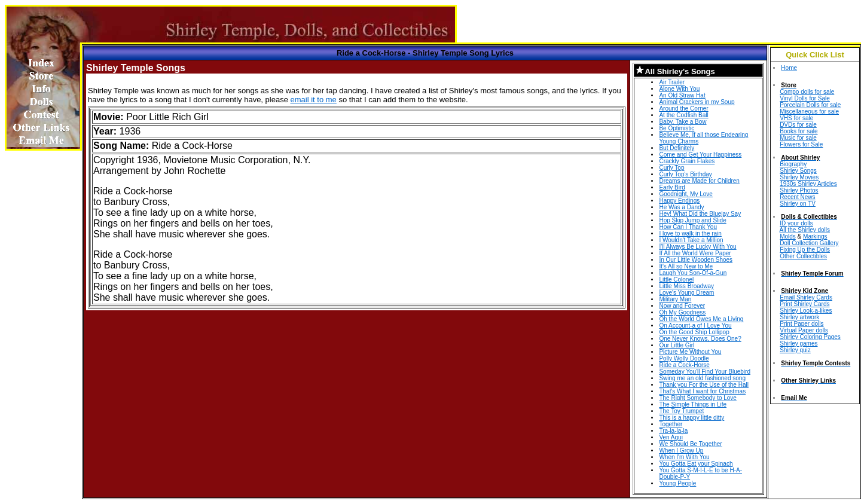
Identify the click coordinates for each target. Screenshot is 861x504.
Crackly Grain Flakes (687, 161)
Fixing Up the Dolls (805, 250)
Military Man (675, 299)
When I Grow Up (681, 450)
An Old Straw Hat (682, 95)
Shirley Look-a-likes (806, 311)
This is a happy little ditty (691, 418)
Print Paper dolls (802, 324)
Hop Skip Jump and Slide (692, 220)
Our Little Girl (677, 345)
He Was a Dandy (681, 207)
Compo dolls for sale (807, 92)
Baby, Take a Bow (683, 122)
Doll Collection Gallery (809, 243)
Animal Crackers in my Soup (697, 102)
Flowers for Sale (801, 144)
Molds (788, 236)
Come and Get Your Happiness (700, 155)
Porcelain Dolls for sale (810, 105)
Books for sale (799, 131)
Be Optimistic (677, 128)
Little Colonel (676, 280)
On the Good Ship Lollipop (694, 332)
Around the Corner (683, 109)
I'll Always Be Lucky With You (697, 247)
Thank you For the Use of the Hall (704, 385)
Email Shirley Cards (806, 297)
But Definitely (677, 148)
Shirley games (799, 343)
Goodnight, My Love (686, 194)
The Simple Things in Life (693, 404)
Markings (815, 236)
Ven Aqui (671, 437)
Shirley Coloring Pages (810, 337)
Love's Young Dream (686, 293)
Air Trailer (672, 82)
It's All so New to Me (686, 266)
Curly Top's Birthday (685, 174)
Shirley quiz (795, 350)
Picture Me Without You (690, 352)
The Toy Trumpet (681, 411)
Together (671, 424)
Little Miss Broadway (686, 286)
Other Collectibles (803, 256)
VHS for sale (796, 118)
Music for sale (798, 138)
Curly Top (671, 168)
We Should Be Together (690, 444)
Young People (677, 483)
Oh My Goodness (682, 312)
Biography (793, 164)
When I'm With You (684, 457)
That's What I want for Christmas (702, 391)
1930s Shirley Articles (808, 184)
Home (789, 68)
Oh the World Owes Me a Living (701, 319)
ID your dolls (796, 223)
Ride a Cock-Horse (684, 365)
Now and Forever (682, 306)
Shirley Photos (799, 190)
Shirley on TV (798, 204)
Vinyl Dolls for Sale (805, 98)
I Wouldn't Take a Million (691, 240)
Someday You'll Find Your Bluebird (705, 372)
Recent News (797, 197)
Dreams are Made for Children (699, 181)
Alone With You (679, 89)
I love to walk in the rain (690, 233)
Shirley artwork (799, 317)
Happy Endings (679, 201)
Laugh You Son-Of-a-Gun (693, 273)
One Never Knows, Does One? (700, 339)
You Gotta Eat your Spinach (696, 464)
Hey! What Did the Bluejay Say (700, 214)
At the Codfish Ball (683, 115)
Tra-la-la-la (673, 431)
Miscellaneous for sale (809, 112)
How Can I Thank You (688, 227)
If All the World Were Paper (695, 253)
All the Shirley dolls (805, 230)
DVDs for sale (798, 125)
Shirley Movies (799, 177)
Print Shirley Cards (804, 304)
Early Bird (672, 187)
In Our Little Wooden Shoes (696, 260)
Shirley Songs (798, 171)
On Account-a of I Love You (695, 326)
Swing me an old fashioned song (702, 378)
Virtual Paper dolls (804, 330)
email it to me (314, 100)
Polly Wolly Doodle (684, 358)
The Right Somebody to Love (698, 398)
